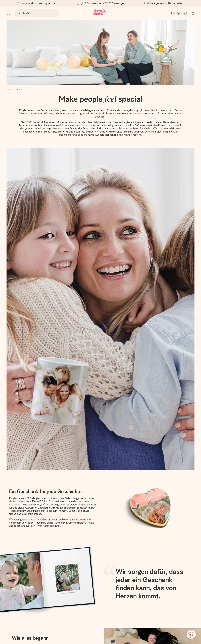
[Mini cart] (191, 13)
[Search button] (21, 13)
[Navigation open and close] (9, 13)
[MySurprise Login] (179, 13)
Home (9, 89)
